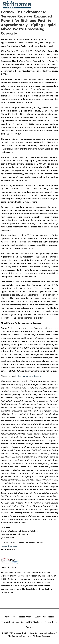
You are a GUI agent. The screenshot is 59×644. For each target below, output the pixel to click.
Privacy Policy (51, 622)
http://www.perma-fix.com (29, 376)
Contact (30, 627)
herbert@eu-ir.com (9, 546)
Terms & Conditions (10, 622)
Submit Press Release (45, 617)
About (7, 617)
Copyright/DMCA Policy (32, 622)
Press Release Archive (23, 617)
